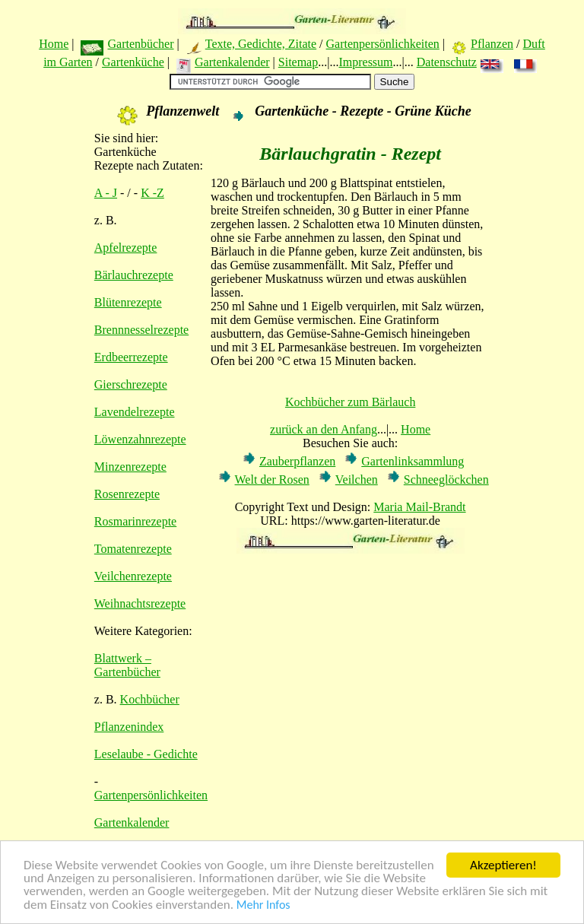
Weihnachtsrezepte (140, 603)
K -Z (152, 193)
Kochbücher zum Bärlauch (350, 402)
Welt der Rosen (272, 479)
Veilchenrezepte (133, 576)
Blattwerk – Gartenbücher (127, 665)
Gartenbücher (140, 44)
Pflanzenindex (129, 727)
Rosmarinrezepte (135, 521)
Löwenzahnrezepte (140, 439)
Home (54, 44)
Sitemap (298, 62)
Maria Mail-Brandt (419, 507)
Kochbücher (150, 699)
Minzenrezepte (130, 467)
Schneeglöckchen (446, 479)
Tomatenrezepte (133, 549)
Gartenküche (133, 62)
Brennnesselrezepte (141, 330)
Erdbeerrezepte (131, 357)
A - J (106, 193)
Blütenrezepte (128, 302)
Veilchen (357, 479)
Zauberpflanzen (297, 461)
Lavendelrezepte (135, 412)
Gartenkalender (232, 62)
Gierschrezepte (131, 384)
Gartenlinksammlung (413, 461)
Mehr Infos (263, 905)
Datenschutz (447, 62)
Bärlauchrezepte (134, 275)
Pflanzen (492, 44)
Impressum (365, 62)
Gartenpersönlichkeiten (383, 44)
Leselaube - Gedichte (146, 754)
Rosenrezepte (127, 494)
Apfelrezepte (126, 248)
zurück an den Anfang (324, 429)
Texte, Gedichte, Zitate (261, 44)
